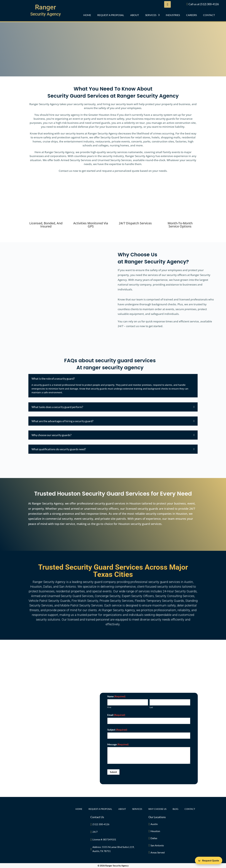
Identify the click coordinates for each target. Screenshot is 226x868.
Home (87, 15)
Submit (113, 772)
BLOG (175, 809)
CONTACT (209, 15)
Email (116, 715)
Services (151, 15)
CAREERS (191, 15)
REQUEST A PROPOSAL (111, 15)
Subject (117, 730)
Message (118, 744)
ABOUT (135, 15)
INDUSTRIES (173, 15)
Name (116, 696)
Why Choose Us (157, 809)
